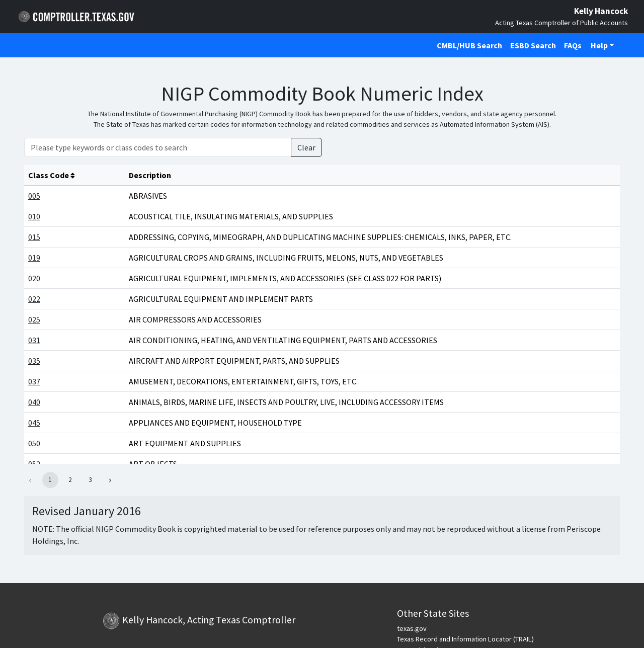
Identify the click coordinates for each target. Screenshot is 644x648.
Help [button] (599, 45)
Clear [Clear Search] (306, 147)
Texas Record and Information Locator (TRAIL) (465, 639)
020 (34, 278)
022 (34, 299)
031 (34, 340)
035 (34, 361)
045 (34, 423)
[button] (111, 480)
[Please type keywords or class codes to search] (158, 147)
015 (34, 237)
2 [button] (70, 480)
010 (34, 216)
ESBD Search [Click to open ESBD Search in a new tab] (533, 45)
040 (34, 402)
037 (34, 381)
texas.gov (412, 628)
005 (34, 196)
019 (34, 258)
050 (34, 443)
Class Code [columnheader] (52, 175)
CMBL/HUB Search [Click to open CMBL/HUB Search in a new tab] (469, 45)
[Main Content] (322, 320)
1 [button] (50, 480)
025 (34, 319)
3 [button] (90, 480)
